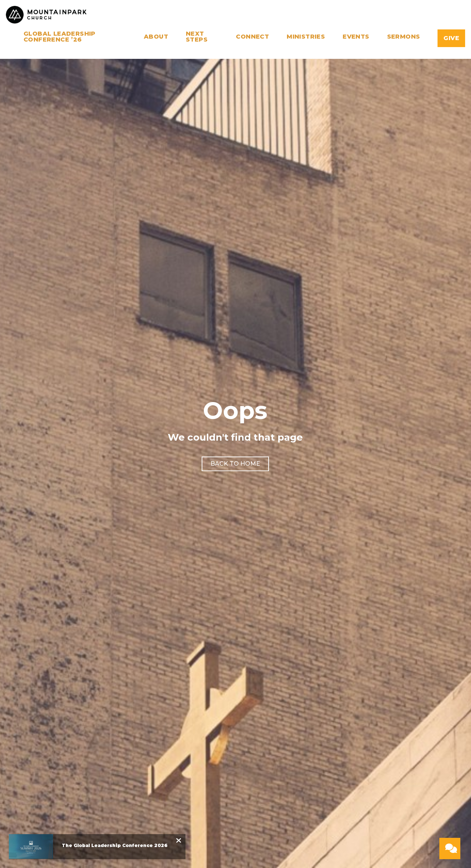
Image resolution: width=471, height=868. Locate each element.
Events (356, 37)
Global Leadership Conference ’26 (60, 37)
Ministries (306, 37)
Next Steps (197, 37)
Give (451, 38)
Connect (252, 37)
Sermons (404, 37)
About (156, 37)
